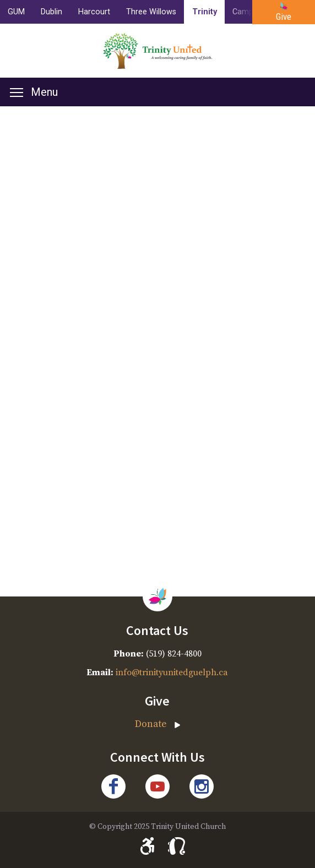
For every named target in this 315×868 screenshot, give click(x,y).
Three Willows (151, 12)
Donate (151, 724)
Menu (34, 92)
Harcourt (94, 12)
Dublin (51, 12)
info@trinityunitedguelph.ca (172, 672)
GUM (16, 12)
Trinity (205, 12)
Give (284, 17)
